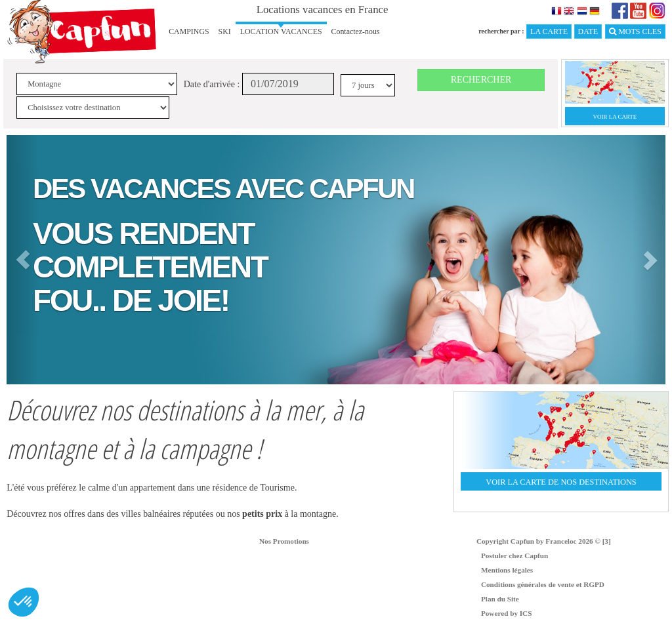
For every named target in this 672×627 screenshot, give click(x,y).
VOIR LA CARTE (615, 117)
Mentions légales (507, 570)
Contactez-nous (356, 31)
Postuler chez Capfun (514, 556)
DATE (588, 31)
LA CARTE (549, 31)
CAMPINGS (189, 31)
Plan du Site (500, 599)
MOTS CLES (635, 31)
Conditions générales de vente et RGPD (543, 584)
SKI (225, 31)
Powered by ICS (507, 613)
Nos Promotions (284, 541)
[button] (23, 260)
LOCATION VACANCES (281, 31)
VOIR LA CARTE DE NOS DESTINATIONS (561, 482)
